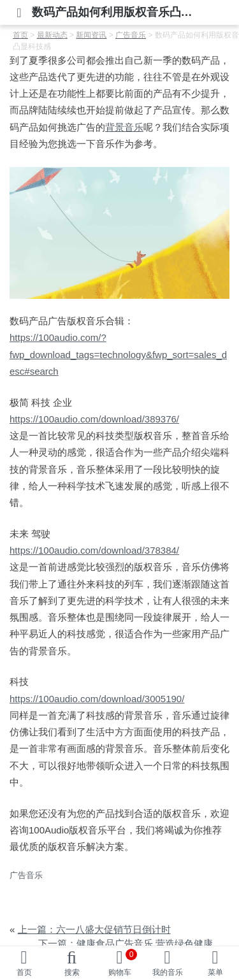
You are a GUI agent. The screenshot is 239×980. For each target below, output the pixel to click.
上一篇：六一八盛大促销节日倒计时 (94, 929)
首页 (24, 972)
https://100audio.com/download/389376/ (94, 419)
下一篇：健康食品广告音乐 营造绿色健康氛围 (135, 943)
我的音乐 (168, 972)
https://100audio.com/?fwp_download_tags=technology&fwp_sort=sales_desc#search (118, 354)
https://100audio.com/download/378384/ (94, 550)
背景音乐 (124, 127)
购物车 (123, 963)
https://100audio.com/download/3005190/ (97, 699)
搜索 (72, 972)
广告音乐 (26, 875)
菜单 (215, 972)
